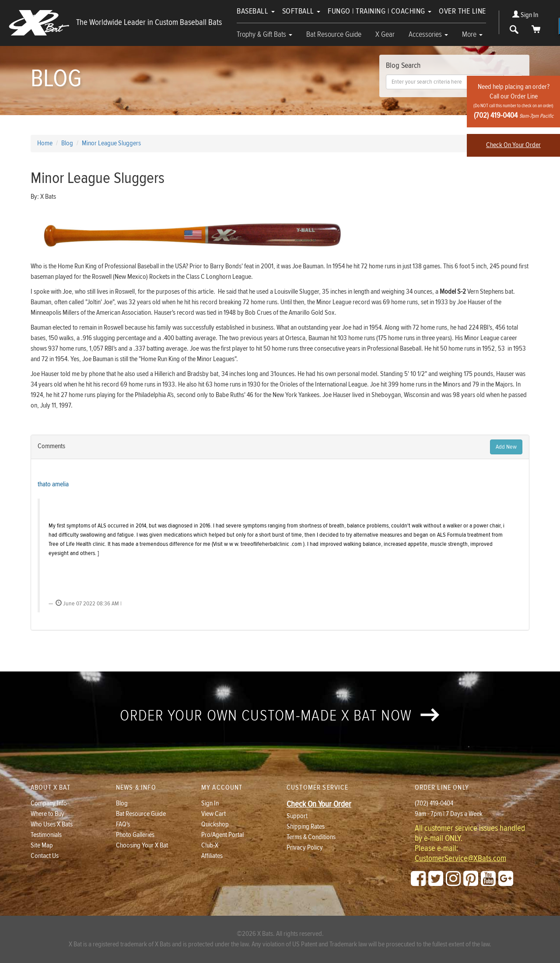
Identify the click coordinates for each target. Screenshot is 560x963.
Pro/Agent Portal (222, 835)
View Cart (213, 814)
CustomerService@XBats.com (460, 859)
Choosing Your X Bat (142, 845)
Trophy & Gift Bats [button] (264, 34)
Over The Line (462, 11)
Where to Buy (47, 814)
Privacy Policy (305, 848)
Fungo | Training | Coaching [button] (380, 11)
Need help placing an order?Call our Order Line (513, 101)
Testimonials (46, 835)
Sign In (525, 15)
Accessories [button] (428, 34)
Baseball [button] (256, 11)
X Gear (385, 34)
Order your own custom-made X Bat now (280, 716)
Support (297, 816)
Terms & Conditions (311, 837)
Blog (122, 803)
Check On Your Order (513, 145)
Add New (506, 447)
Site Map (42, 845)
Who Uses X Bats (52, 824)
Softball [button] (301, 11)
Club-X (210, 845)
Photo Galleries (135, 835)
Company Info (49, 803)
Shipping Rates (306, 827)
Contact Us (45, 856)
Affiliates (212, 856)
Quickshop (215, 824)
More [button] (472, 34)
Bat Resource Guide (334, 34)
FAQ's (123, 824)
